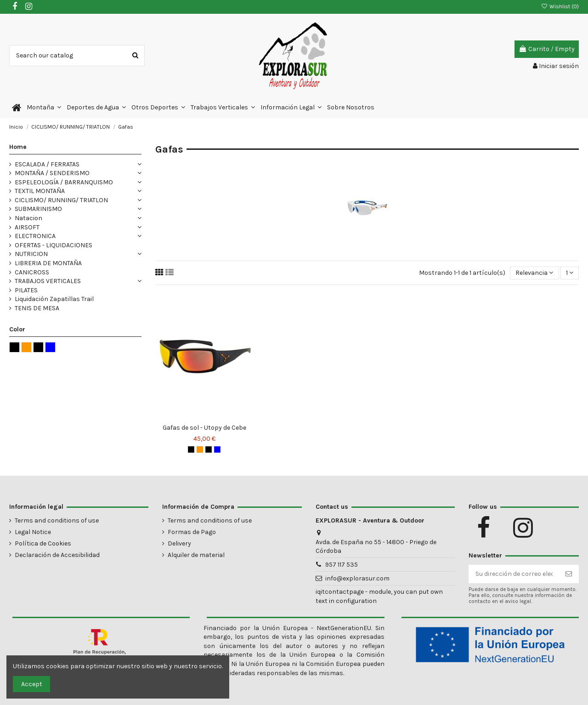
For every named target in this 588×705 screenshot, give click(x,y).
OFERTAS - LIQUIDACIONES (54, 245)
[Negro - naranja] (200, 449)
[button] (44, 108)
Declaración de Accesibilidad (57, 555)
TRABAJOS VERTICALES (48, 281)
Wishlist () (560, 6)
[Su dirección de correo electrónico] (514, 574)
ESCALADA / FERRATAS (47, 164)
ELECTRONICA (35, 236)
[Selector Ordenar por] (534, 273)
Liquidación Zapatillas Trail (54, 299)
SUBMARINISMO (38, 209)
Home (18, 147)
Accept (32, 684)
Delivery (179, 543)
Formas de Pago (192, 532)
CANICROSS (32, 272)
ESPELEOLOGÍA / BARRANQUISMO (64, 182)
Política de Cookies (43, 543)
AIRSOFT (27, 227)
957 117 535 (342, 565)
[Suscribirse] (569, 574)
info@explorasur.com (357, 578)
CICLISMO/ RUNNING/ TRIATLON (61, 200)
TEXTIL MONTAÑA (40, 191)
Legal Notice (33, 532)
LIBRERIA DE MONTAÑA (48, 263)
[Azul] (217, 449)
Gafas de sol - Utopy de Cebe (204, 428)
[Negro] (191, 449)
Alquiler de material (196, 555)
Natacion (28, 218)
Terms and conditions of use (57, 520)
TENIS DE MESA (37, 308)
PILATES (26, 290)
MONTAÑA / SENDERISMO (52, 173)
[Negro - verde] (209, 449)
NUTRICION (31, 254)
